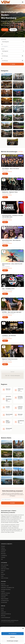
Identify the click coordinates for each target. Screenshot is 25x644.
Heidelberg (3, 550)
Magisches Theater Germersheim (10, 359)
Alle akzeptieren (12, 641)
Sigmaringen (8, 218)
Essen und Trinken (5, 569)
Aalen (7, 170)
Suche (13, 30)
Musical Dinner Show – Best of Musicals (11, 240)
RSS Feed (3, 616)
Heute (5, 30)
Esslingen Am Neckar (10, 314)
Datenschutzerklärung (6, 614)
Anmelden (13, 503)
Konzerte (20, 179)
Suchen (13, 64)
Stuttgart (7, 242)
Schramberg (9, 290)
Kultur (21, 156)
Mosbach (7, 267)
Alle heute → (21, 152)
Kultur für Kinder (5, 578)
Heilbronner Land (5, 586)
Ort (2, 44)
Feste (2, 572)
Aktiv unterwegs (5, 565)
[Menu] (23, 2)
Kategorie (3, 39)
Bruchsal (9, 193)
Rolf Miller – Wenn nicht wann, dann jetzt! (12, 312)
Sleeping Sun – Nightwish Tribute (10, 192)
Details (5, 174)
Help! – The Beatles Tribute (8, 289)
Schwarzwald (4, 602)
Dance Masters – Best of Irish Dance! (11, 169)
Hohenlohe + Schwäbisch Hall (7, 588)
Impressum (3, 612)
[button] (23, 636)
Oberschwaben (4, 595)
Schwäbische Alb (5, 601)
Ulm (2, 559)
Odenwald (3, 597)
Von (2, 54)
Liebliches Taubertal (5, 593)
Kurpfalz (3, 591)
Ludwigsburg (4, 555)
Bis (2, 59)
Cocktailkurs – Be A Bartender (9, 336)
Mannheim (3, 554)
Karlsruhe (8, 337)
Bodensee (3, 584)
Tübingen (3, 557)
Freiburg (3, 548)
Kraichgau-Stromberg (6, 589)
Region (3, 49)
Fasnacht (3, 571)
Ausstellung (4, 567)
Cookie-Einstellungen (6, 617)
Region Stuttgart (5, 599)
